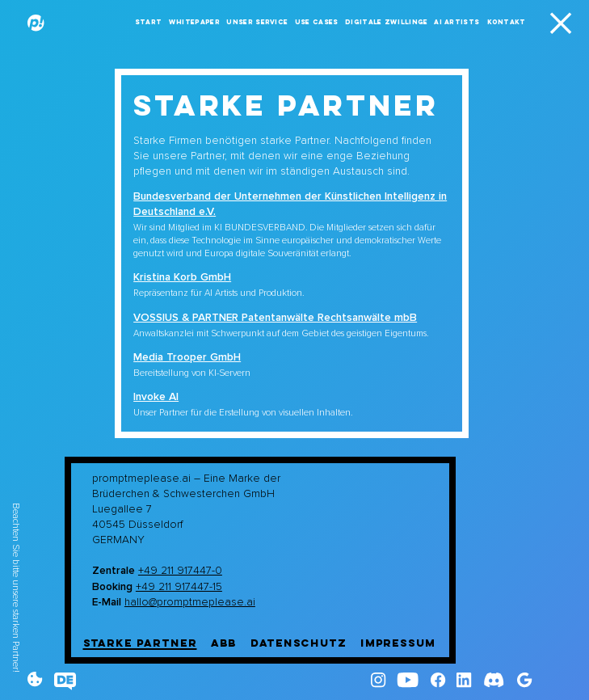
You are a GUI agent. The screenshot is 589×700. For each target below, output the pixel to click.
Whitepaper (194, 22)
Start (149, 22)
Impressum (398, 643)
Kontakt (507, 22)
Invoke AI (156, 396)
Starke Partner (140, 643)
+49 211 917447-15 (179, 586)
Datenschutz (298, 643)
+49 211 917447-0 (180, 570)
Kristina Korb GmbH (182, 277)
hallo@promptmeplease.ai (190, 602)
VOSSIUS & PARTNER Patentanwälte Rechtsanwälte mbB (275, 317)
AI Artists (456, 22)
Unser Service (257, 22)
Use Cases (317, 22)
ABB (224, 643)
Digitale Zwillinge (386, 22)
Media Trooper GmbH (187, 357)
